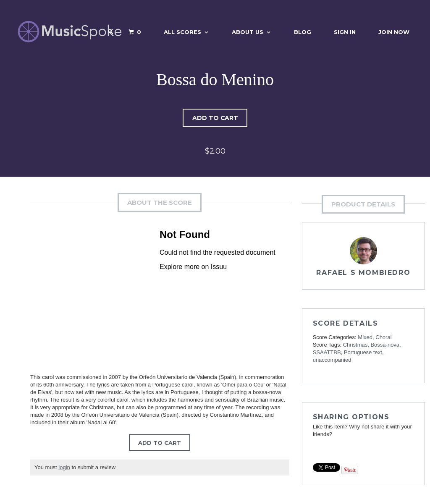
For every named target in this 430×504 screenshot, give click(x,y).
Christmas (355, 345)
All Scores (182, 32)
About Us (248, 32)
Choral (383, 337)
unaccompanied (332, 360)
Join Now (394, 32)
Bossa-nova (385, 345)
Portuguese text (363, 352)
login (64, 467)
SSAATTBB (327, 352)
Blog (303, 32)
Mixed (365, 337)
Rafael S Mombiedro (363, 273)
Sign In (345, 32)
